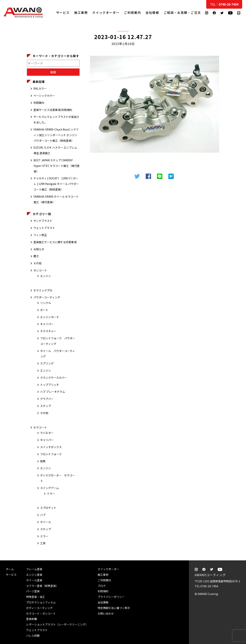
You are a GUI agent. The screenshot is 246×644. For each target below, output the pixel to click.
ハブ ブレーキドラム (53, 392)
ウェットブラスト (44, 228)
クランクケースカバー (54, 378)
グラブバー (47, 399)
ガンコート (40, 270)
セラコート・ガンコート (41, 613)
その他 (37, 263)
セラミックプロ (43, 290)
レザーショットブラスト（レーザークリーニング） (57, 624)
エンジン (46, 276)
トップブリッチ (50, 385)
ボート (44, 310)
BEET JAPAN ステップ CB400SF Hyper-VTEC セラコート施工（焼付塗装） (57, 166)
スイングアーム (49, 488)
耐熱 (43, 461)
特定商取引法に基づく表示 (114, 608)
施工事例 (81, 12)
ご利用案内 (132, 12)
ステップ (46, 406)
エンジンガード (50, 317)
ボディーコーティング (39, 608)
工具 (43, 543)
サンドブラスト (43, 221)
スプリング (47, 363)
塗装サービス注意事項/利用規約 (53, 110)
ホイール (46, 522)
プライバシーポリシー (111, 597)
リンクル (46, 303)
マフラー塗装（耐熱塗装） (42, 586)
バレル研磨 (33, 636)
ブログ (102, 586)
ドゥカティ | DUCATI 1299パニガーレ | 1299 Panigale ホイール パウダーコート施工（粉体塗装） (56, 184)
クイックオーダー (106, 12)
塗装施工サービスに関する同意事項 (55, 242)
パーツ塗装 (33, 591)
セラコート (40, 427)
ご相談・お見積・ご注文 (239, 77)
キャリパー (47, 324)
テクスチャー (48, 331)
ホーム (10, 569)
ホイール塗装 (34, 580)
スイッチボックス (51, 447)
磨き (36, 256)
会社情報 (152, 12)
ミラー (51, 493)
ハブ (43, 515)
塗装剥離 (32, 619)
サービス (63, 12)
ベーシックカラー (44, 96)
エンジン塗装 (34, 575)
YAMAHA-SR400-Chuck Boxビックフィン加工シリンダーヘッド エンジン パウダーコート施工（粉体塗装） (56, 135)
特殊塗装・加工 (36, 597)
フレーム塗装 (34, 569)
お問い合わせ (106, 613)
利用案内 (39, 103)
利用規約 (103, 591)
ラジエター (47, 433)
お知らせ (39, 249)
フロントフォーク (51, 454)
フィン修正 (40, 235)
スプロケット (48, 508)
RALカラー (40, 88)
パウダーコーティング (47, 297)
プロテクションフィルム (41, 602)
